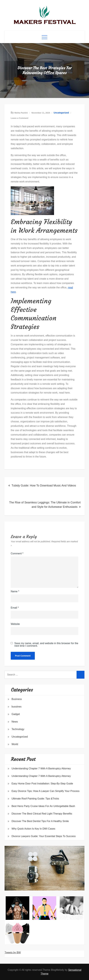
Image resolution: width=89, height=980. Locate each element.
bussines (16, 707)
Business (17, 699)
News (15, 722)
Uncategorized (61, 113)
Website (15, 624)
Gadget (16, 714)
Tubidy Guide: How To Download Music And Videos (44, 486)
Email (15, 608)
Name (15, 591)
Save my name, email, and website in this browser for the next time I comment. (46, 645)
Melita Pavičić (21, 113)
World (15, 744)
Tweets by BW (13, 952)
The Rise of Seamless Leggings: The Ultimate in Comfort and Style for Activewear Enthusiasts (45, 505)
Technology (18, 729)
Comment (17, 553)
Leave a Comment (19, 118)
